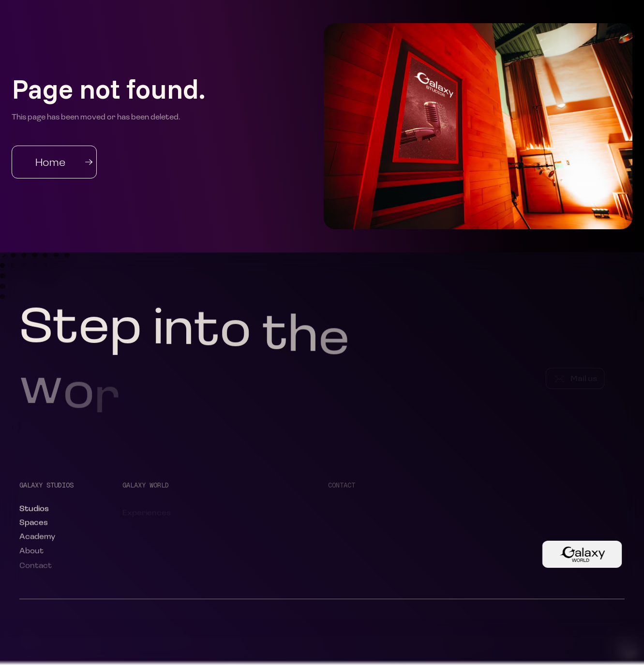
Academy (37, 539)
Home (50, 162)
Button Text (576, 554)
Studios (34, 509)
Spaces (34, 524)
